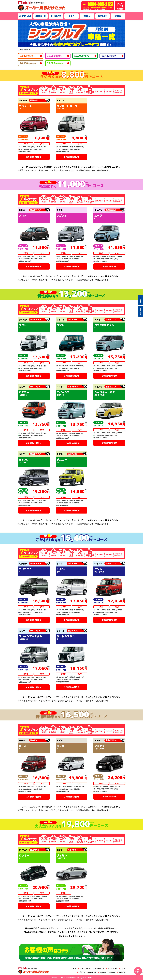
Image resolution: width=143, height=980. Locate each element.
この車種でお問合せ (34, 157)
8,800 (27, 56)
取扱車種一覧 (41, 16)
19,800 (55, 63)
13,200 (82, 56)
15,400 (110, 56)
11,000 (55, 56)
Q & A (71, 16)
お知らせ (87, 16)
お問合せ (122, 972)
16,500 (28, 63)
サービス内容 (56, 16)
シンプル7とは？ (25, 16)
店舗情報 (103, 972)
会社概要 (118, 16)
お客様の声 (102, 16)
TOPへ (138, 972)
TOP (75, 969)
